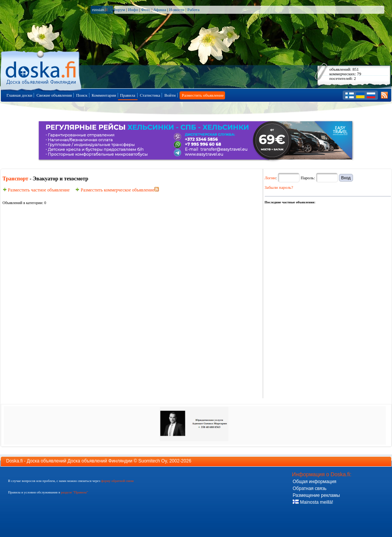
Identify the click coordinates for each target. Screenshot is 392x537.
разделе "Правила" (74, 492)
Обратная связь (309, 488)
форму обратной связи (117, 481)
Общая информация (314, 482)
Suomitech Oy (152, 461)
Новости (177, 10)
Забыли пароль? (279, 187)
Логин (270, 178)
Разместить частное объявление (36, 190)
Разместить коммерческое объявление (115, 190)
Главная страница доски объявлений (41, 69)
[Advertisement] (309, 243)
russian (100, 10)
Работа (193, 10)
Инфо (133, 10)
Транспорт (15, 179)
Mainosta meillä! (313, 502)
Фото (146, 10)
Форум (119, 10)
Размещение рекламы (316, 495)
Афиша (160, 10)
